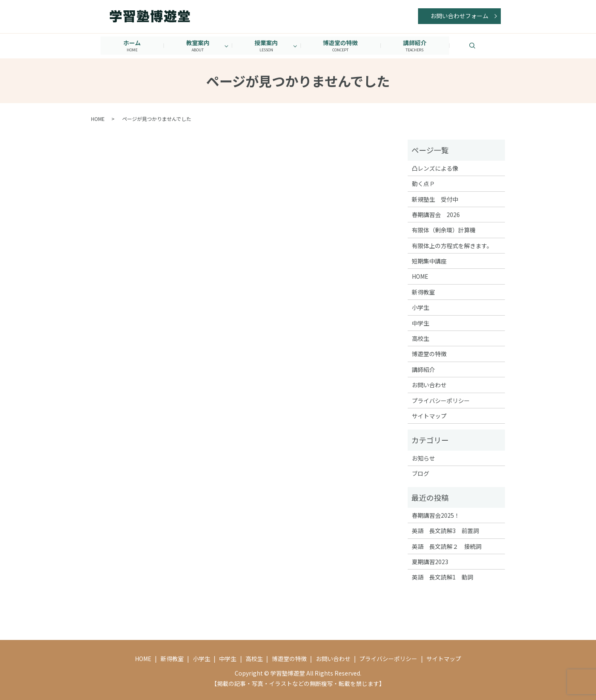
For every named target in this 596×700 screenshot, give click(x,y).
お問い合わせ (429, 385)
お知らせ (423, 458)
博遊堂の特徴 (341, 45)
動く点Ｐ (423, 183)
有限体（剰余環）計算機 (444, 230)
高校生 (421, 338)
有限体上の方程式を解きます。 (452, 245)
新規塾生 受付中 (435, 199)
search (485, 45)
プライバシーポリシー (441, 400)
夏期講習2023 (430, 561)
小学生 (421, 307)
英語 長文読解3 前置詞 (445, 531)
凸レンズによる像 (435, 168)
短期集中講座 (429, 261)
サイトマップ (429, 415)
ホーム (130, 45)
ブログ (421, 473)
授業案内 (266, 45)
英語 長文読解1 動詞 (442, 577)
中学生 (421, 323)
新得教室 (423, 292)
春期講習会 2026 (436, 214)
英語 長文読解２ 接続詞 (447, 546)
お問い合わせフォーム (459, 16)
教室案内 (197, 45)
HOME (98, 119)
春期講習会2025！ (436, 515)
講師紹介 (417, 45)
